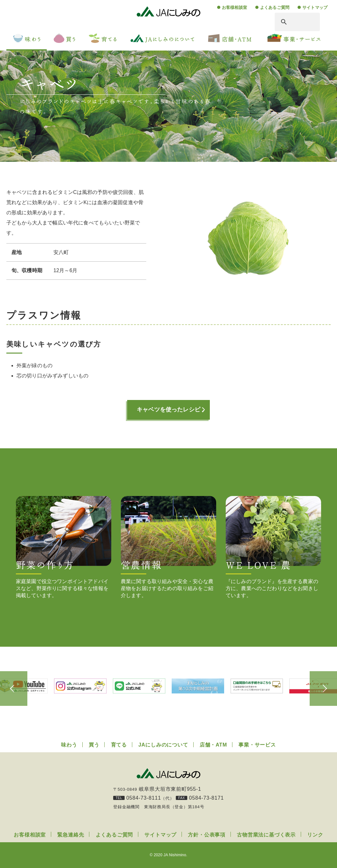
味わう (69, 745)
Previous (16, 689)
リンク (315, 835)
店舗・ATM (213, 745)
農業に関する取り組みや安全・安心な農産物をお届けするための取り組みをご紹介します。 (168, 547)
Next (321, 689)
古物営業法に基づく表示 (266, 835)
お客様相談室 (234, 7)
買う (94, 745)
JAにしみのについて (163, 745)
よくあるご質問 (275, 7)
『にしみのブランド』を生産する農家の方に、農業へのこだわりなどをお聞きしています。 (273, 547)
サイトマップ (315, 7)
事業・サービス (257, 745)
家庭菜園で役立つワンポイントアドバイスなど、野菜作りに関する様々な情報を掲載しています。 (64, 547)
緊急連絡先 (71, 835)
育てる (119, 745)
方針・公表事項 (207, 835)
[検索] (290, 22)
